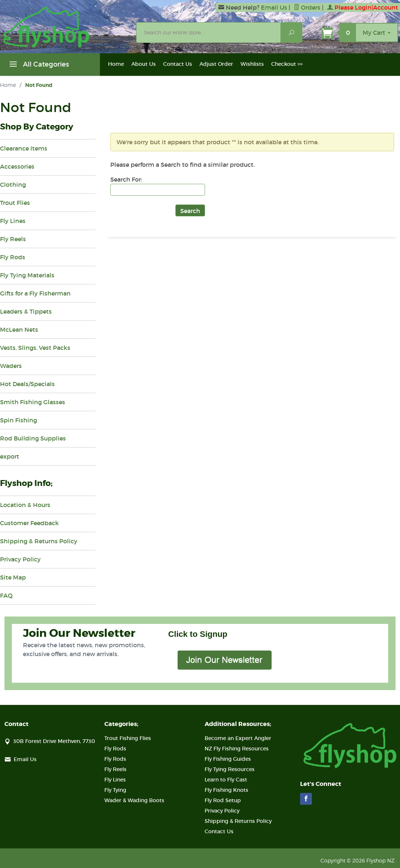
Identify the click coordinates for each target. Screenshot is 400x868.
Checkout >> (287, 64)
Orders (307, 7)
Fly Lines (13, 221)
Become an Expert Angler (238, 738)
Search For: (126, 179)
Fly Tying (115, 790)
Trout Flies (15, 203)
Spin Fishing (19, 420)
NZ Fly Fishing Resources (237, 749)
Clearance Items (24, 148)
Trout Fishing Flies (128, 738)
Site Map (13, 577)
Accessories (17, 166)
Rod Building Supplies (33, 438)
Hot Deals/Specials (27, 384)
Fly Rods (13, 257)
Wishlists (252, 64)
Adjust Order (216, 64)
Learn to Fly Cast (226, 780)
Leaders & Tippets (26, 311)
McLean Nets (19, 330)
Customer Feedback (29, 523)
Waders (11, 366)
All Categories (38, 65)
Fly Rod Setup (223, 800)
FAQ (6, 595)
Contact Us (178, 64)
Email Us (274, 7)
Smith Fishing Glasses (33, 402)
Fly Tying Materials (27, 275)
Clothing (13, 185)
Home (116, 64)
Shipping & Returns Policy (39, 541)
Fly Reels (13, 239)
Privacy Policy (20, 559)
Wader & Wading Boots (134, 800)
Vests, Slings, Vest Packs (35, 348)
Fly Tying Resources (230, 769)
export (10, 456)
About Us (144, 64)
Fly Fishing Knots (226, 790)
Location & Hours (25, 505)
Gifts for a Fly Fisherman (35, 293)
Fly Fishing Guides (228, 759)
